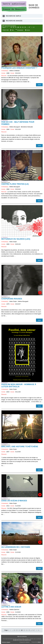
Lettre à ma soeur (11, 607)
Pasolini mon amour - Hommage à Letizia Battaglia (19, 385)
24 (23, 27)
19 (11, 27)
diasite (39, 642)
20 (13, 27)
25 (25, 27)
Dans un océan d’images (14, 501)
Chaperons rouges (12, 299)
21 (16, 27)
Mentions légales (6, 642)
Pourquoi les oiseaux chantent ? (19, 68)
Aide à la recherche (22, 637)
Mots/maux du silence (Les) (16, 239)
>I (34, 27)
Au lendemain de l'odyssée (16, 547)
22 (18, 27)
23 (20, 27)
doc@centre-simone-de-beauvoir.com (22, 640)
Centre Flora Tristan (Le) (15, 184)
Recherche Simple (13, 16)
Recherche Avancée (14, 21)
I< (6, 27)
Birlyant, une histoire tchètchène (20, 447)
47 (29, 27)
